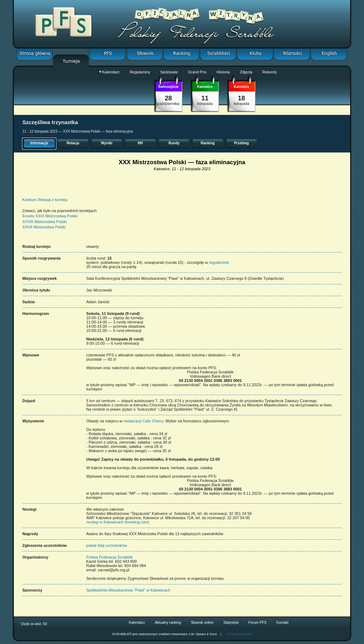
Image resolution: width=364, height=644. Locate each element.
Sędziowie (169, 72)
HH (140, 143)
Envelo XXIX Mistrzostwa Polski (50, 216)
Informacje (39, 143)
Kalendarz (109, 72)
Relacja (73, 143)
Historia (223, 72)
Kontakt (282, 623)
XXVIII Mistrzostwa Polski (45, 222)
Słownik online (202, 623)
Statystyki (231, 623)
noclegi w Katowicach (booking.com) (118, 522)
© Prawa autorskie (239, 634)
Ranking (208, 143)
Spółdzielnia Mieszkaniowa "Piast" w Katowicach (128, 590)
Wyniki (106, 143)
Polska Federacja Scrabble (109, 557)
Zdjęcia (246, 72)
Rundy (174, 143)
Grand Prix (197, 72)
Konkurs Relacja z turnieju (45, 200)
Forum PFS (257, 623)
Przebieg (242, 143)
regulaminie (219, 262)
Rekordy (269, 72)
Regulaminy (140, 72)
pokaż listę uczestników (107, 545)
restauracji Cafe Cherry (143, 421)
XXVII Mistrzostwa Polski (44, 227)
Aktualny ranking (168, 623)
